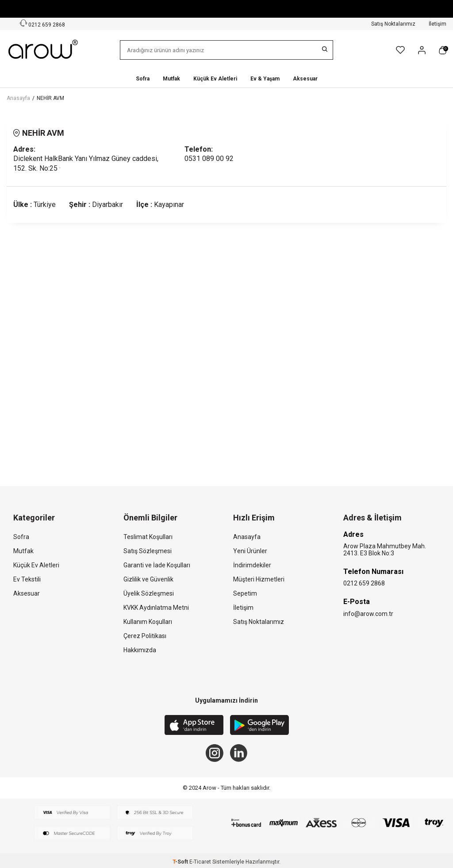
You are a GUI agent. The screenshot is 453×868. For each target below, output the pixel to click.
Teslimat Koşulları (148, 537)
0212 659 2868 (364, 583)
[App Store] (194, 726)
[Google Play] (259, 726)
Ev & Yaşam (265, 79)
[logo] (44, 50)
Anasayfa (18, 98)
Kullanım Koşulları (148, 622)
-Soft (181, 862)
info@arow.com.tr (368, 614)
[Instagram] (215, 753)
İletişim (438, 24)
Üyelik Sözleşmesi (149, 593)
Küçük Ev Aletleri (215, 79)
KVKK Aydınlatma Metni (156, 608)
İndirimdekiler (252, 565)
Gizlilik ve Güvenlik (148, 579)
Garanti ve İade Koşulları (157, 565)
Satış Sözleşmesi (148, 551)
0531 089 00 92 (209, 159)
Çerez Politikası (145, 636)
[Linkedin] (239, 753)
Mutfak (171, 79)
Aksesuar (305, 79)
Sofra (143, 79)
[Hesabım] (422, 50)
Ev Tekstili (27, 579)
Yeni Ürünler (250, 551)
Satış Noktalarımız (393, 24)
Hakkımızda (140, 650)
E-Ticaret (200, 862)
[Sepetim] (443, 50)
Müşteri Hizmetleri (259, 579)
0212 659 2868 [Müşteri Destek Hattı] (42, 24)
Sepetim (245, 593)
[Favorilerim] (400, 50)
